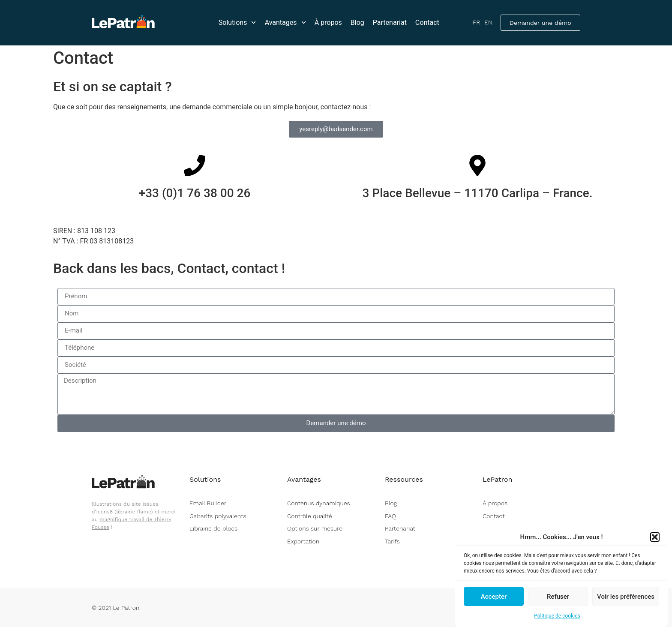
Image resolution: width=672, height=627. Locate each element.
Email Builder (208, 503)
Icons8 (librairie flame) (125, 512)
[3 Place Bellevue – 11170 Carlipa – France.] (477, 165)
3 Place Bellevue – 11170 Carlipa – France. (477, 193)
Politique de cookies (557, 617)
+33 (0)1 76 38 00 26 (195, 193)
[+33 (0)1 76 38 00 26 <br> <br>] (195, 165)
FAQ (390, 516)
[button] (655, 538)
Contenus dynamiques (319, 503)
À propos (328, 22)
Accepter (494, 597)
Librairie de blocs (213, 528)
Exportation (303, 541)
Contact (427, 22)
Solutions (237, 22)
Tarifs (392, 541)
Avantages (285, 22)
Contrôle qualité (310, 516)
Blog (357, 22)
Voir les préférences (626, 597)
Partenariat (390, 22)
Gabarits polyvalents (218, 516)
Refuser (558, 597)
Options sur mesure (315, 528)
